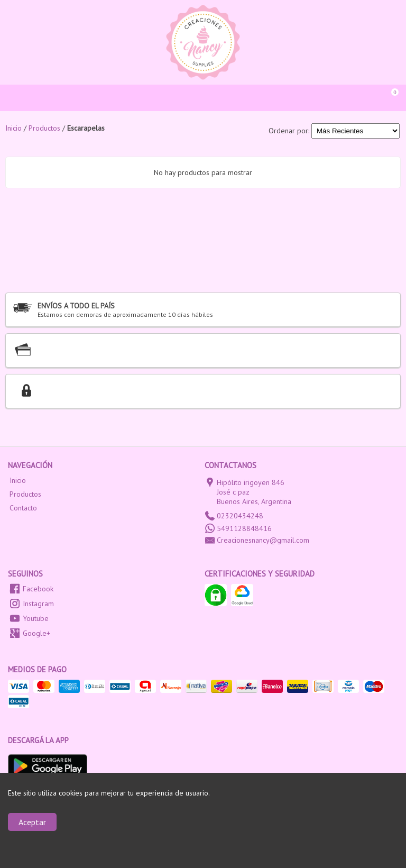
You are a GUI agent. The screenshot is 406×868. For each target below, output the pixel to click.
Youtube (36, 618)
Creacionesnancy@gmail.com (263, 540)
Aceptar (32, 822)
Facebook (38, 589)
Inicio (18, 480)
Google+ (36, 633)
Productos (25, 494)
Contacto (23, 508)
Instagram (38, 604)
